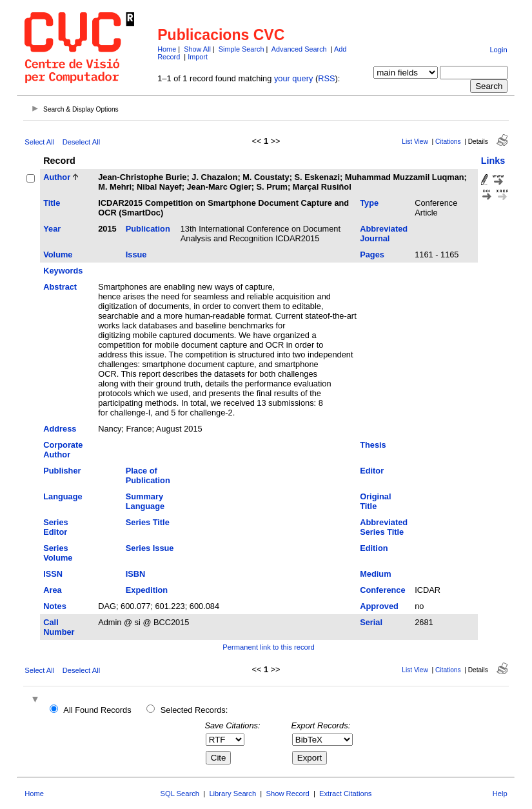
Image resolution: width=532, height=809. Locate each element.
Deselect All (81, 142)
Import (198, 57)
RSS (326, 78)
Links (493, 161)
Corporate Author (63, 450)
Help (500, 794)
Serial (371, 622)
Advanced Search (299, 49)
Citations (448, 142)
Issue (136, 255)
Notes (55, 606)
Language (63, 496)
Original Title (375, 501)
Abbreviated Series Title (384, 527)
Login (498, 50)
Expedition (147, 590)
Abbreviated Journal (384, 234)
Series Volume (58, 553)
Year (52, 229)
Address (60, 429)
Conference (382, 590)
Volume (58, 255)
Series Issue (150, 548)
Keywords (63, 271)
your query (293, 78)
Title (52, 203)
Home (167, 49)
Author (57, 177)
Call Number (59, 627)
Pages (372, 255)
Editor (372, 471)
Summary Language (145, 501)
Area (52, 590)
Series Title (148, 522)
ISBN (136, 574)
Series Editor (55, 527)
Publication (148, 229)
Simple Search (241, 49)
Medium (375, 574)
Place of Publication (148, 475)
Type (369, 203)
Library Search (232, 794)
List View (415, 142)
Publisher (62, 471)
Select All (39, 142)
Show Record (288, 794)
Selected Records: (194, 710)
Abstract (60, 287)
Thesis (373, 445)
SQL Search (180, 794)
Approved (379, 606)
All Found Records (97, 710)
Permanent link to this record (268, 647)
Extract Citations (345, 794)
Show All (197, 49)
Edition (374, 548)
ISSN (53, 574)
